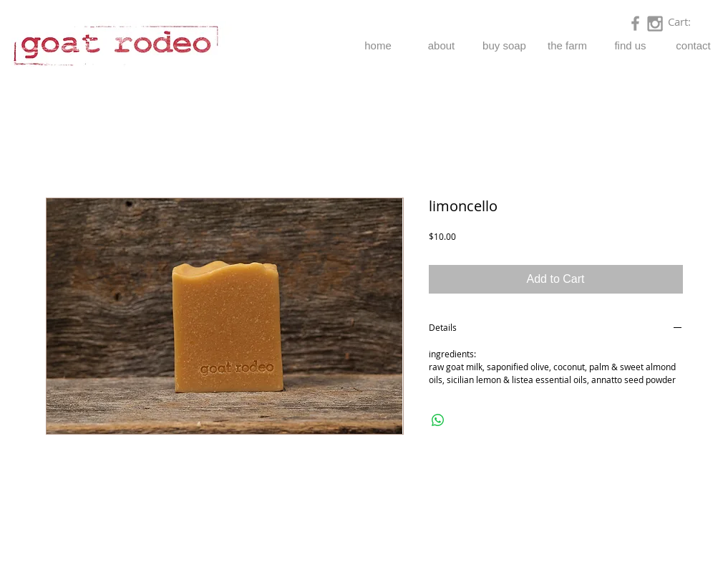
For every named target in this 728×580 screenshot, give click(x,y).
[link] (688, 23)
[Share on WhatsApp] (438, 420)
